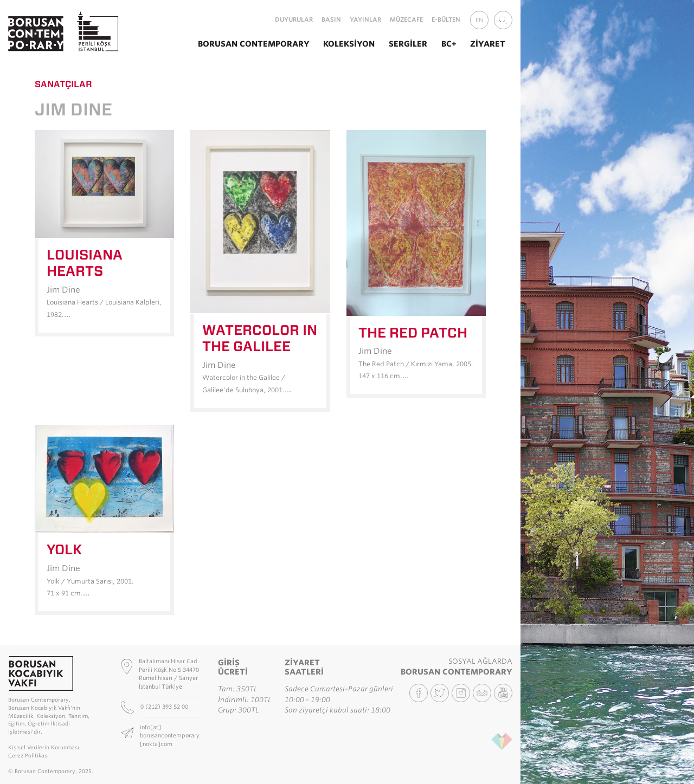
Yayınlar (365, 20)
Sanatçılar (63, 84)
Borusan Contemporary (254, 44)
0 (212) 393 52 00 (165, 707)
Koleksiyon (349, 44)
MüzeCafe (406, 20)
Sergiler (408, 44)
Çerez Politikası (28, 756)
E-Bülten (446, 20)
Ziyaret (488, 44)
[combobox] (503, 20)
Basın (331, 20)
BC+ (449, 44)
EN (480, 20)
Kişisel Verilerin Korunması (44, 747)
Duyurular (294, 20)
